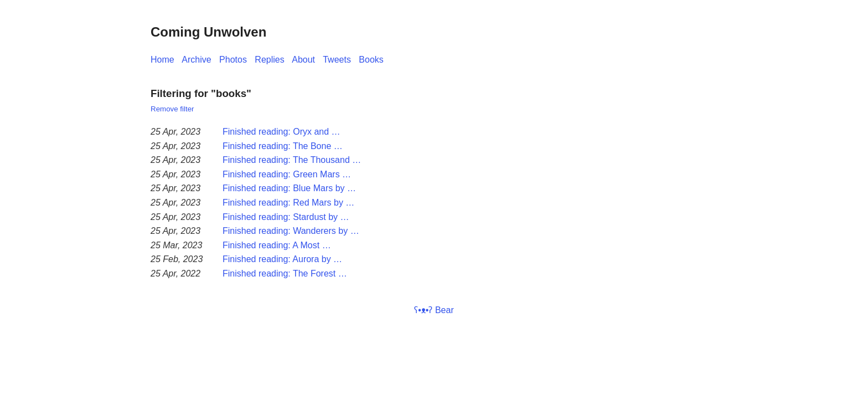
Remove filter (172, 109)
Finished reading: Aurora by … (282, 259)
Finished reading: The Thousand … (292, 160)
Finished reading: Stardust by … (286, 217)
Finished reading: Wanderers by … (291, 231)
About (303, 60)
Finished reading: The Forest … (285, 273)
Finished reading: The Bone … (283, 146)
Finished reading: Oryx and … (281, 132)
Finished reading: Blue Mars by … (289, 188)
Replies (269, 60)
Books (371, 60)
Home (162, 60)
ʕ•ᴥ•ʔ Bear (434, 310)
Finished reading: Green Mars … (287, 174)
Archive (196, 60)
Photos (233, 60)
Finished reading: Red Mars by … (288, 203)
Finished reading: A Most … (277, 245)
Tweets (337, 60)
